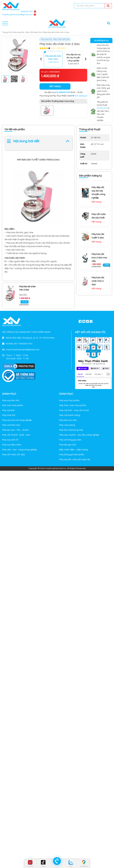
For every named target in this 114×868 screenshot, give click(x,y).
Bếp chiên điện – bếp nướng (74, 450)
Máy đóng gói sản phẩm (72, 455)
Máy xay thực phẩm (69, 400)
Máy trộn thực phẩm (13, 405)
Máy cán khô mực (11, 425)
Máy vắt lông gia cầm (70, 440)
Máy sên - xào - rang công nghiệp (20, 450)
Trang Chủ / (8, 32)
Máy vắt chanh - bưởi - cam (16, 435)
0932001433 (27, 12)
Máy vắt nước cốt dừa (14, 455)
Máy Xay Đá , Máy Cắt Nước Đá (27, 32)
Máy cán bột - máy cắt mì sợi (74, 410)
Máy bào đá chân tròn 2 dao (56, 32)
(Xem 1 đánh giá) (58, 48)
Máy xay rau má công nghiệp (17, 420)
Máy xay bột (9, 410)
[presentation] (41, 59)
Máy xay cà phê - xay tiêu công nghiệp (79, 435)
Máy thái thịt (9, 415)
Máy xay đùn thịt (11, 400)
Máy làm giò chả (68, 445)
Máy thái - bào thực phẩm (73, 405)
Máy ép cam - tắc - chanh (15, 430)
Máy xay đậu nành (12, 445)
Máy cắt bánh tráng (70, 415)
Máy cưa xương (67, 425)
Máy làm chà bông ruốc (71, 430)
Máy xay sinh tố (10, 440)
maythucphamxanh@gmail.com (17, 15)
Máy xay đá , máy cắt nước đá (75, 459)
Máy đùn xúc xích (68, 420)
